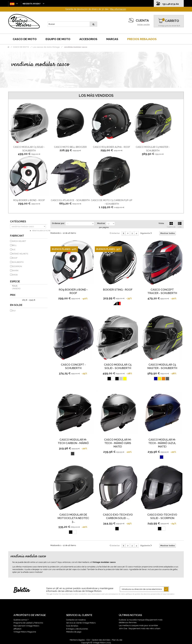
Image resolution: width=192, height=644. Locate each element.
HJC (14, 250)
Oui (14, 311)
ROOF (15, 258)
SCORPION (17, 266)
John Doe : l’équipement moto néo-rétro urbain (140, 628)
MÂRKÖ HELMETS (20, 254)
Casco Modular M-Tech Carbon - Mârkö (73, 441)
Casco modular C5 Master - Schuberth (162, 366)
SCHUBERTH (18, 262)
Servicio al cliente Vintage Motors (81, 623)
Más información (118, 9)
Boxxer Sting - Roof (118, 290)
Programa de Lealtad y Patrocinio (28, 623)
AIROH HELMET (19, 241)
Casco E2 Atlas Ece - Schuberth (70, 200)
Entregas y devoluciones (77, 629)
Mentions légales (77, 640)
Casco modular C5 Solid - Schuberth (118, 366)
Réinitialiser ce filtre (41, 231)
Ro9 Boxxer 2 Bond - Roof (29, 200)
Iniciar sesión (143, 25)
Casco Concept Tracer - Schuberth (162, 291)
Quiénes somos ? (21, 620)
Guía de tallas (72, 626)
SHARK (15, 271)
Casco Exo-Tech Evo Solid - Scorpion (162, 516)
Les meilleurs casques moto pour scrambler (138, 625)
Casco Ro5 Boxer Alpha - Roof (112, 147)
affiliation (17, 629)
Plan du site (117, 640)
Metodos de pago (74, 632)
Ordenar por (58, 223)
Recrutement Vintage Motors (26, 626)
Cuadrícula (171, 224)
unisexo (16, 289)
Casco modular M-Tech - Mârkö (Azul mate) (162, 443)
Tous (15, 286)
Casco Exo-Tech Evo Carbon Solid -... (118, 516)
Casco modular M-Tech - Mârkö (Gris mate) (118, 443)
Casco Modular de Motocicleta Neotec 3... (73, 518)
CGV (88, 640)
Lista (180, 224)
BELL (14, 245)
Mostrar (101, 223)
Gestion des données (101, 640)
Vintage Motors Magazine (25, 632)
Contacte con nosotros (76, 620)
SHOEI (15, 275)
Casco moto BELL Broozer (70, 147)
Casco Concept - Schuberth (73, 366)
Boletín (22, 590)
